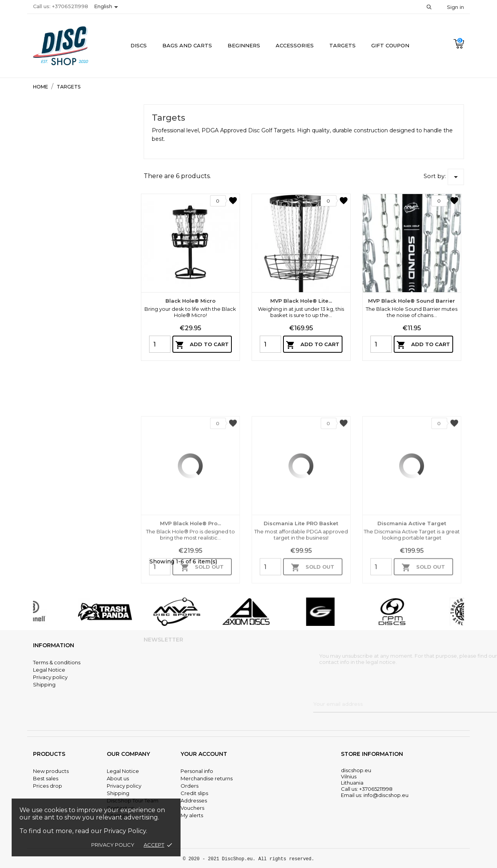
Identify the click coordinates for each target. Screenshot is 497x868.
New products (51, 771)
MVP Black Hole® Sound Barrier (412, 301)
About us (118, 778)
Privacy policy (113, 845)
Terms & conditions (57, 662)
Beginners (244, 45)
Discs (139, 45)
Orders (189, 786)
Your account (204, 754)
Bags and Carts (187, 45)
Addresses (194, 800)
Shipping (44, 684)
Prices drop (48, 786)
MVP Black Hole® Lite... (301, 301)
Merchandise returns (207, 778)
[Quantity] (160, 344)
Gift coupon (390, 45)
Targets (342, 45)
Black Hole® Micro (190, 301)
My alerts (192, 815)
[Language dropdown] (107, 7)
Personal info (197, 771)
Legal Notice (49, 670)
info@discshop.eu (386, 795)
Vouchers (192, 808)
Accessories (295, 45)
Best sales (46, 778)
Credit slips (194, 793)
